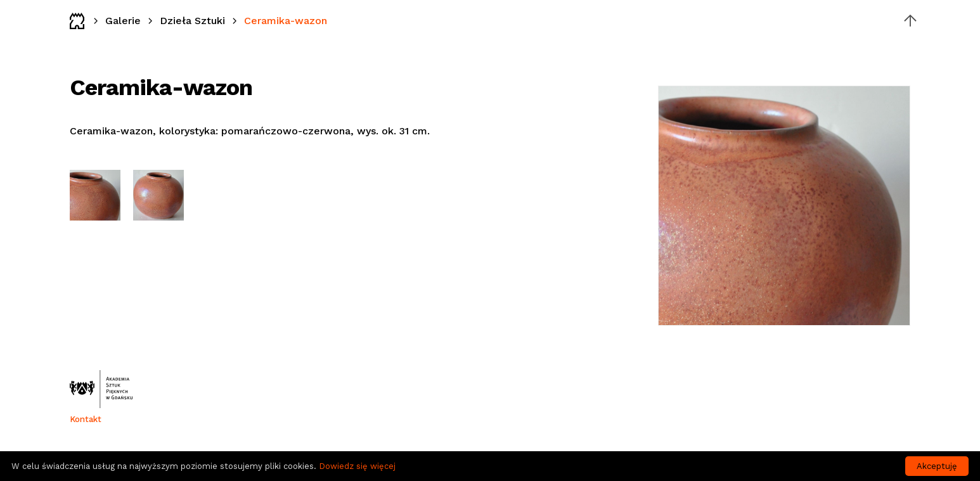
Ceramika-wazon (286, 21)
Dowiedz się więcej (357, 466)
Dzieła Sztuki (192, 21)
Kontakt (86, 419)
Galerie (123, 21)
